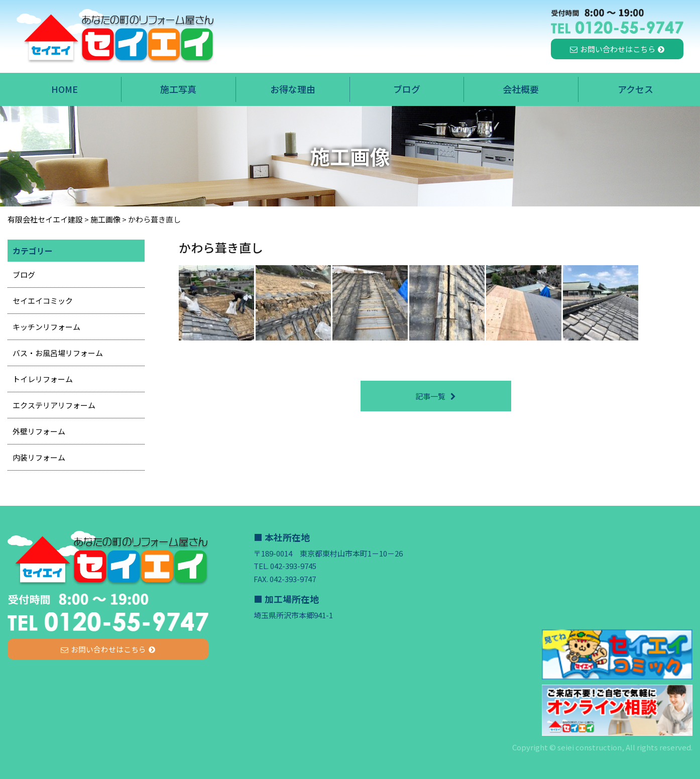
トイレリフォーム (43, 379)
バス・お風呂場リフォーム (58, 353)
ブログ (407, 89)
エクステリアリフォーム (54, 405)
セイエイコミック (43, 301)
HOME (65, 89)
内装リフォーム (39, 457)
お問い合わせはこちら (618, 49)
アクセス (635, 89)
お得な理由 (293, 89)
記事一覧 (430, 396)
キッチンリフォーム (46, 327)
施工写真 (178, 89)
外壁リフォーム (39, 431)
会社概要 (521, 89)
